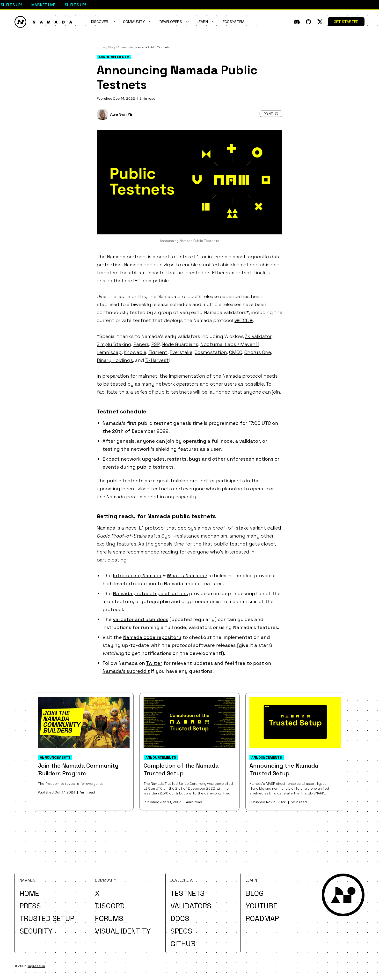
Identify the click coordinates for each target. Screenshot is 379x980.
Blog (255, 893)
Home (29, 893)
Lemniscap (109, 352)
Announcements (114, 57)
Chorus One (258, 352)
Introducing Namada (137, 576)
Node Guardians (180, 344)
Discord (110, 906)
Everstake (181, 352)
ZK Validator (258, 336)
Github (183, 944)
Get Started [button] (346, 22)
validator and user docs (141, 619)
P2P (155, 344)
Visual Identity (123, 931)
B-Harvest (157, 360)
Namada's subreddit (126, 671)
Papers (141, 344)
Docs (180, 918)
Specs (181, 931)
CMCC (236, 352)
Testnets (187, 893)
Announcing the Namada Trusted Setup (284, 769)
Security (36, 931)
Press (30, 906)
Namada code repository (152, 637)
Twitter (154, 663)
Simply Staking (114, 344)
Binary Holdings (115, 360)
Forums (109, 918)
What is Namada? (187, 576)
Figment (158, 352)
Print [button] (271, 114)
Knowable (135, 352)
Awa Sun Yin (122, 114)
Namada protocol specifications (150, 593)
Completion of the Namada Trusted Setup (181, 769)
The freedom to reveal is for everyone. (70, 784)
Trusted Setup (47, 918)
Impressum (36, 966)
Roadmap (262, 918)
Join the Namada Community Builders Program (78, 769)
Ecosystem (233, 22)
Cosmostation (211, 352)
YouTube (262, 906)
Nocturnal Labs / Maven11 (230, 344)
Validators (191, 906)
